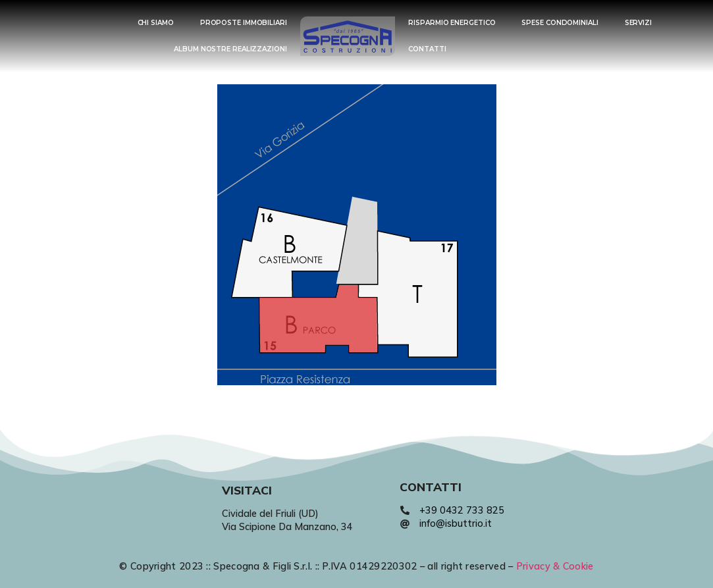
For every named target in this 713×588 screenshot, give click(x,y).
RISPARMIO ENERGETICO (452, 23)
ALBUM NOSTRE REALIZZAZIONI (230, 49)
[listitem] (289, 252)
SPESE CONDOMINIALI (560, 23)
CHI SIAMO (156, 23)
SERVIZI (638, 23)
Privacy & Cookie (555, 566)
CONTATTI (427, 49)
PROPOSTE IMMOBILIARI (244, 23)
